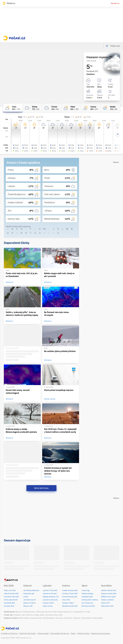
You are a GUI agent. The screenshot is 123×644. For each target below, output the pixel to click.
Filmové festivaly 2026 (70, 597)
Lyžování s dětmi (48, 603)
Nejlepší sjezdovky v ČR (51, 597)
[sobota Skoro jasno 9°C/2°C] (91, 108)
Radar (73, 633)
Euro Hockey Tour (87, 603)
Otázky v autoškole (107, 600)
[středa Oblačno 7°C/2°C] (32, 108)
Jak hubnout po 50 (29, 600)
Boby (56, 615)
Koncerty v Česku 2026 (70, 594)
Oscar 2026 (66, 600)
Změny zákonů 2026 (11, 600)
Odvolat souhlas (83, 633)
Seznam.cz (115, 3)
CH (44, 229)
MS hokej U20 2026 (88, 606)
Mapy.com (19, 612)
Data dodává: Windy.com (60, 633)
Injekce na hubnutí (29, 603)
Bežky (42, 615)
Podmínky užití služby (28, 633)
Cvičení (26, 597)
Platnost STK (105, 603)
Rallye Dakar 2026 (107, 606)
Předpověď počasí (29, 612)
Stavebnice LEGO (36, 618)
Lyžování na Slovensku (50, 600)
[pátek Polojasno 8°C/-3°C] (71, 108)
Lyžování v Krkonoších (50, 590)
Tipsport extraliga (87, 594)
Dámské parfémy (49, 618)
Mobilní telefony (24, 618)
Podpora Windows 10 (64, 612)
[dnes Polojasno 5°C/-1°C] (13, 108)
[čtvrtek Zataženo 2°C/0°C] (52, 108)
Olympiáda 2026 (9, 603)
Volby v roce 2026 (10, 590)
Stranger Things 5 (68, 603)
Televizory (77, 618)
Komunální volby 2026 (11, 597)
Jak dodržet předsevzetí (31, 590)
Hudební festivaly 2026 (70, 590)
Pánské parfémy (97, 618)
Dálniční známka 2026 (109, 590)
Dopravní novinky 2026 (109, 594)
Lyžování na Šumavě (50, 594)
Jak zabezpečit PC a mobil (81, 612)
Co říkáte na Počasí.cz (9, 633)
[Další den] (118, 134)
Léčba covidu (40, 612)
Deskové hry (68, 618)
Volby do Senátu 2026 (11, 594)
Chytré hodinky (86, 618)
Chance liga (86, 590)
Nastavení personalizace (101, 633)
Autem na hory (48, 606)
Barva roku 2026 (51, 612)
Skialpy (37, 615)
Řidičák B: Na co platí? (109, 597)
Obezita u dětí (28, 606)
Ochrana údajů (43, 633)
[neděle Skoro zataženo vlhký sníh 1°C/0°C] (110, 108)
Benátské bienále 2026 (70, 606)
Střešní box (30, 615)
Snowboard (17, 615)
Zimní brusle (49, 615)
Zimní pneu (59, 618)
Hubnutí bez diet (29, 594)
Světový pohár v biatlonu (90, 600)
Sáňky (61, 615)
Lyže (23, 615)
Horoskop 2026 (9, 606)
